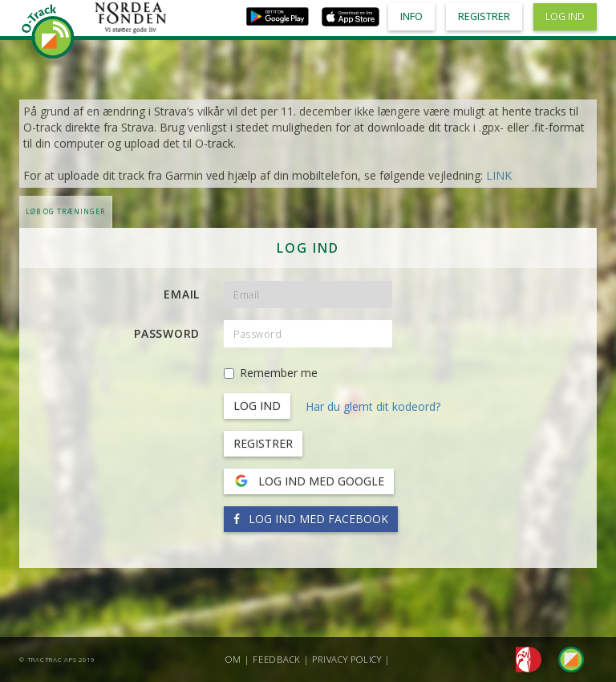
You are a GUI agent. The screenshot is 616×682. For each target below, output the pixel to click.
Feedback (277, 659)
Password (167, 333)
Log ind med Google (309, 481)
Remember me (271, 373)
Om (233, 659)
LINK (499, 175)
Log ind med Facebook (311, 519)
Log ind (565, 16)
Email (182, 294)
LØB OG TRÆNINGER (65, 211)
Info (411, 16)
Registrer (263, 443)
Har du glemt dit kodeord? (373, 406)
